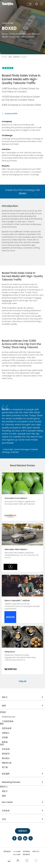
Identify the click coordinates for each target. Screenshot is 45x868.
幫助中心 (4, 787)
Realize (23, 193)
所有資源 (6, 749)
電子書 (5, 767)
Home (4, 57)
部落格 (3, 712)
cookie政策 (17, 851)
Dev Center (7, 802)
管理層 (5, 738)
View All (22, 681)
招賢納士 (6, 733)
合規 (4, 819)
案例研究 (17, 57)
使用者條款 (27, 851)
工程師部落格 (8, 721)
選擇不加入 (36, 851)
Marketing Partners (11, 782)
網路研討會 (7, 763)
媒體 (4, 706)
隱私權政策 (7, 851)
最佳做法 (6, 758)
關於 (2, 724)
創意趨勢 (6, 774)
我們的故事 (7, 728)
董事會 (5, 742)
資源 (10, 57)
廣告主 (5, 697)
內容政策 (6, 811)
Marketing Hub (9, 717)
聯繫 (30, 4)
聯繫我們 (23, 831)
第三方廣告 (17, 854)
